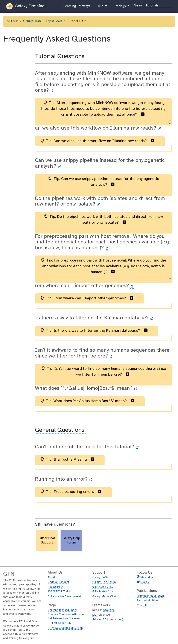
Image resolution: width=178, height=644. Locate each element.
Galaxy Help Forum (104, 582)
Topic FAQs (54, 21)
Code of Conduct (58, 582)
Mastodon (147, 577)
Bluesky (145, 582)
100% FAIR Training (60, 592)
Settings (120, 7)
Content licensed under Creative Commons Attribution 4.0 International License (66, 614)
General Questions (61, 430)
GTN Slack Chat (103, 587)
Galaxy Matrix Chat (104, 597)
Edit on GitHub (59, 623)
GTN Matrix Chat (103, 592)
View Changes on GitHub (65, 628)
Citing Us (143, 605)
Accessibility (55, 587)
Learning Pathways (77, 7)
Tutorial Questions (61, 57)
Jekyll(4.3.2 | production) (108, 620)
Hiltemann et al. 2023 (151, 596)
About (51, 577)
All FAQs (13, 21)
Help (100, 7)
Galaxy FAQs (32, 21)
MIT (95, 615)
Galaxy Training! (26, 6)
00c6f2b (109, 610)
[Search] (154, 5)
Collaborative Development (64, 597)
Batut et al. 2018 (147, 601)
